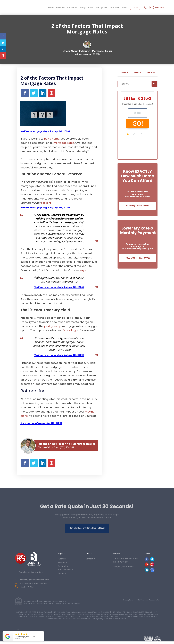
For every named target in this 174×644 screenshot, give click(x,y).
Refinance (72, 8)
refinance (63, 562)
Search (124, 73)
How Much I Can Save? (137, 258)
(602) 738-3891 (156, 8)
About (125, 8)
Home (51, 8)
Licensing (62, 573)
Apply (135, 7)
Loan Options (101, 8)
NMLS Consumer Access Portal (148, 600)
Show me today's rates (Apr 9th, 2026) (41, 423)
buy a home (52, 139)
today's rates (64, 566)
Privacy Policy (129, 600)
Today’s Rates (86, 8)
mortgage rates (64, 143)
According (69, 330)
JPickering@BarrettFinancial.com (34, 580)
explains (46, 203)
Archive (151, 73)
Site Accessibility (65, 570)
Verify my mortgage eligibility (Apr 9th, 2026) (45, 131)
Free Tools (114, 8)
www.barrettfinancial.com (31, 572)
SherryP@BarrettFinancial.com (33, 583)
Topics (138, 73)
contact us (91, 559)
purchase (62, 559)
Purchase (61, 8)
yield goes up (53, 326)
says (83, 270)
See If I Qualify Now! (137, 206)
